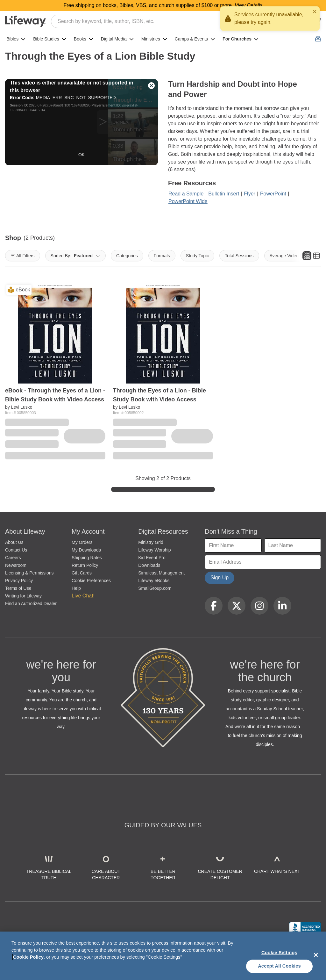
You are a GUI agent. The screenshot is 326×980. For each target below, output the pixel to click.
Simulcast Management (161, 573)
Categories (127, 256)
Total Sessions (239, 256)
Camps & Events (195, 39)
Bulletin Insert (224, 194)
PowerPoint (273, 194)
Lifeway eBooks (154, 581)
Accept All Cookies (279, 966)
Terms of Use (18, 588)
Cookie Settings (279, 953)
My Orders (82, 542)
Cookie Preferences (91, 581)
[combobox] (171, 21)
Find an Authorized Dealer (31, 603)
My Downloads (86, 550)
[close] (315, 11)
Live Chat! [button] (83, 596)
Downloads (149, 565)
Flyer (250, 194)
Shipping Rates (87, 558)
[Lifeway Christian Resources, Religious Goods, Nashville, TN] (305, 928)
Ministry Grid (151, 542)
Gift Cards (82, 573)
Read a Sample (186, 194)
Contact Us (16, 550)
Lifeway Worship (154, 550)
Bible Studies (50, 39)
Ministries (154, 39)
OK (81, 155)
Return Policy (85, 565)
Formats (162, 256)
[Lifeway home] (25, 21)
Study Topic (197, 256)
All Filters (23, 256)
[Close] (316, 955)
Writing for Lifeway (23, 596)
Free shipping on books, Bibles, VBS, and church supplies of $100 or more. (163, 5)
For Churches (241, 39)
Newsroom (16, 565)
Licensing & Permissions (29, 573)
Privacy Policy (19, 581)
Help (76, 588)
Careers (13, 558)
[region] (163, 956)
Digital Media (117, 39)
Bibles (16, 39)
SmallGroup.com (155, 588)
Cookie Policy (28, 957)
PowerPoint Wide (188, 201)
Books (84, 39)
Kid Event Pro (152, 558)
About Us (14, 542)
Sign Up (220, 578)
